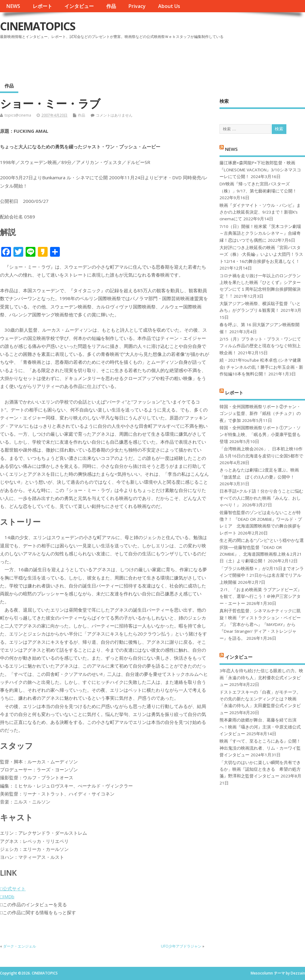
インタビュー (79, 6)
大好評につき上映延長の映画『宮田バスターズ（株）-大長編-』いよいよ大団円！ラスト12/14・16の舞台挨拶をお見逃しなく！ (261, 254)
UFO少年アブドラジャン (181, 946)
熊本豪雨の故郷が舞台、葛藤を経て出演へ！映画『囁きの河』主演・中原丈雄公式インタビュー (260, 727)
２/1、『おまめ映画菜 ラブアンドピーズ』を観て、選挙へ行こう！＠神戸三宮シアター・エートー (261, 596)
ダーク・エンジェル (20, 946)
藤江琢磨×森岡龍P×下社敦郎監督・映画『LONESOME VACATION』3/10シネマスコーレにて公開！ (260, 170)
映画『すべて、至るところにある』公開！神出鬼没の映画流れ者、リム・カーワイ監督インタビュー (260, 748)
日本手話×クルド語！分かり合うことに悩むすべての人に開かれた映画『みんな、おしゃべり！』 (261, 498)
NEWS (13, 6)
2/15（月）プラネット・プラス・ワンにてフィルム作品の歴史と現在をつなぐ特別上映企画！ (260, 346)
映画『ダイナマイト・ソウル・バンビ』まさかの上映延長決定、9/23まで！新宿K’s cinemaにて (260, 212)
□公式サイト (13, 889)
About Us (169, 6)
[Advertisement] (189, 58)
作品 (111, 6)
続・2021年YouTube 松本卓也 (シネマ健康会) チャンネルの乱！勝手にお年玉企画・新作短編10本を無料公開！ (261, 367)
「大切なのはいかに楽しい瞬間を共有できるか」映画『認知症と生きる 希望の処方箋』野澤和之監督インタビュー (260, 769)
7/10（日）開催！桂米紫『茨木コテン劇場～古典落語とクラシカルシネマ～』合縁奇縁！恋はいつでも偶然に (260, 233)
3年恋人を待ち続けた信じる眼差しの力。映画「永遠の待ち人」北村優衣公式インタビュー (261, 678)
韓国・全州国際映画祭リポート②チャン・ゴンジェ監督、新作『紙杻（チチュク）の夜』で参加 (260, 414)
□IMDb (7, 896)
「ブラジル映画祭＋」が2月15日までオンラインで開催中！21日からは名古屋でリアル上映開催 (262, 575)
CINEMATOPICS (38, 26)
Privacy (137, 6)
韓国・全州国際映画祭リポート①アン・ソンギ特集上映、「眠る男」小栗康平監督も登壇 (260, 435)
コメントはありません (114, 115)
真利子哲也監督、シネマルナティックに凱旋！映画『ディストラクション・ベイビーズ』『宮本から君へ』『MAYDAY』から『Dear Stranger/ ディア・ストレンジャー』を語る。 (260, 624)
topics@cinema (18, 115)
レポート (42, 6)
